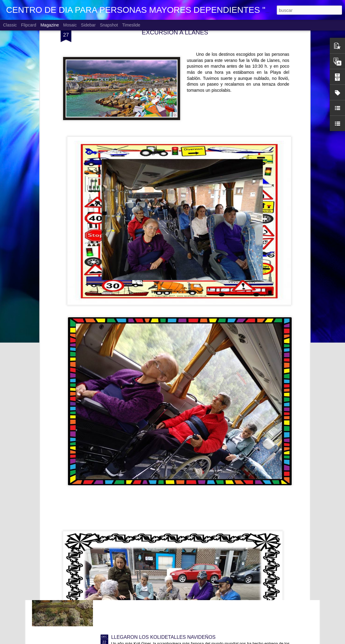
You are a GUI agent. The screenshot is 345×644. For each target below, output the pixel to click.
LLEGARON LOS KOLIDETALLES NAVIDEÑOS (164, 637)
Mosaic (70, 25)
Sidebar (88, 25)
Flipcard (29, 25)
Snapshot (109, 25)
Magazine (50, 25)
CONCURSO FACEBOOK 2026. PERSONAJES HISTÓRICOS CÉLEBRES (193, 499)
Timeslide (131, 25)
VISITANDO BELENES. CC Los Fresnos (155, 568)
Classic (10, 25)
